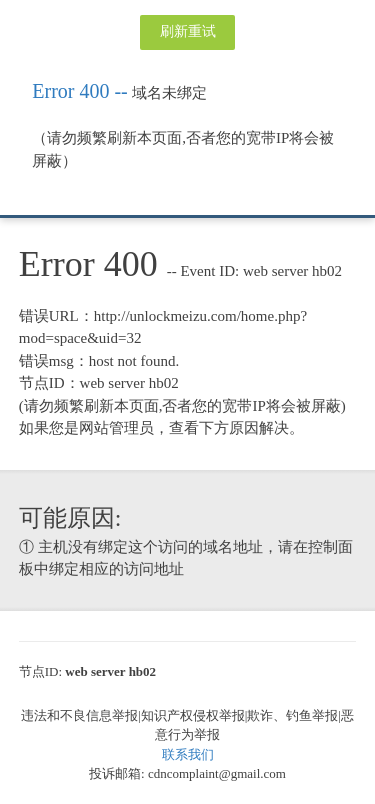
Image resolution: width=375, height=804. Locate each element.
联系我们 (188, 754)
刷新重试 (188, 31)
